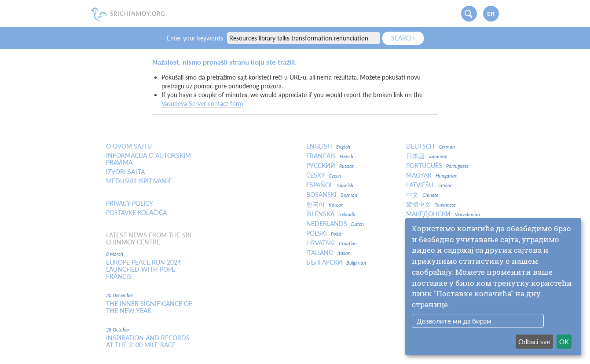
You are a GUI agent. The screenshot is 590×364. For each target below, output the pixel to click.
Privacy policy (130, 204)
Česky (324, 175)
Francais (330, 156)
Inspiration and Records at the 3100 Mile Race (148, 342)
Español (330, 185)
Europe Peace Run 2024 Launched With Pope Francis (143, 269)
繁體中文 (431, 204)
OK (564, 342)
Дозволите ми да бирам (454, 321)
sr (491, 14)
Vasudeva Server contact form (202, 104)
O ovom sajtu (129, 146)
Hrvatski (332, 243)
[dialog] (493, 287)
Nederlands (335, 224)
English (328, 146)
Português (437, 166)
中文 (422, 195)
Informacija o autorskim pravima (148, 159)
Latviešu (429, 185)
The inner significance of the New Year (149, 307)
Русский (330, 166)
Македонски (443, 214)
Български (336, 262)
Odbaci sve (534, 342)
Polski (324, 233)
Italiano (328, 253)
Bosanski (332, 195)
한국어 (325, 204)
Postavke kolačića (136, 213)
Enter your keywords (196, 38)
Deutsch (431, 146)
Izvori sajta (125, 172)
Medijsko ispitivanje (139, 181)
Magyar (432, 175)
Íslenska (331, 214)
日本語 (427, 156)
